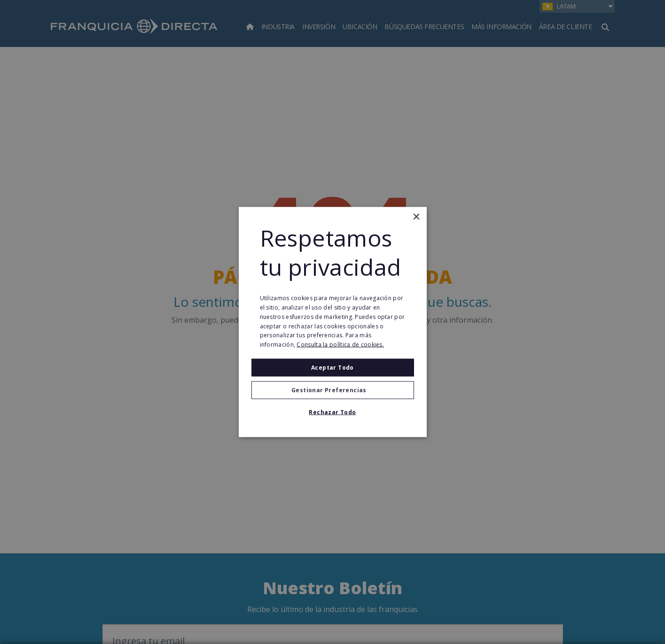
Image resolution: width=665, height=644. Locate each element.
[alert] (332, 322)
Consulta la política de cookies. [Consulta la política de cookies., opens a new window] (340, 345)
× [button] (416, 217)
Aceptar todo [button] (332, 368)
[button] (333, 390)
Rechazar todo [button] (332, 412)
